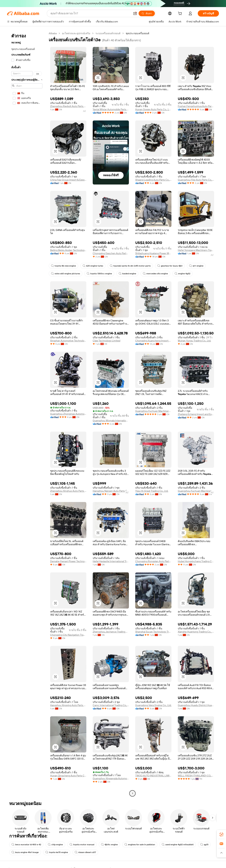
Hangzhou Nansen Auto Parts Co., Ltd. (111, 491)
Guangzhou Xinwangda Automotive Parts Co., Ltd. (111, 778)
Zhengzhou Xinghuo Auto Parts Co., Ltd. (68, 491)
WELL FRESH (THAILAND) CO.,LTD (196, 776)
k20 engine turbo (93, 266)
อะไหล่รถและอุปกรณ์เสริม (76, 33)
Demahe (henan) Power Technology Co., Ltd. (68, 561)
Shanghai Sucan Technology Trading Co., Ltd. (153, 632)
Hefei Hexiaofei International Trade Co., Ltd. (111, 561)
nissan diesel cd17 (85, 852)
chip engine (55, 845)
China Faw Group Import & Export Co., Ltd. (68, 180)
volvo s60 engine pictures (66, 274)
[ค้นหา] (147, 13)
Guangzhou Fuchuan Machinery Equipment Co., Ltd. (153, 411)
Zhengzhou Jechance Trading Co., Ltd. (111, 632)
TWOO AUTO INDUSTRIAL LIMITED (153, 776)
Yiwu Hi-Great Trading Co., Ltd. (152, 491)
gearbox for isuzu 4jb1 (170, 266)
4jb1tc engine (109, 845)
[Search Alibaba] (90, 13)
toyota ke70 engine (57, 852)
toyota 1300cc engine (99, 274)
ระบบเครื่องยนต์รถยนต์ (108, 33)
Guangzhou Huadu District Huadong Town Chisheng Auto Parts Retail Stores (196, 705)
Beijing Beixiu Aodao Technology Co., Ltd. (68, 250)
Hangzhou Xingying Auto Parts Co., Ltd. (68, 705)
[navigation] (27, 414)
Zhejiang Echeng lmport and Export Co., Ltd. (196, 414)
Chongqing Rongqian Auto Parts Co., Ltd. (153, 561)
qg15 (204, 845)
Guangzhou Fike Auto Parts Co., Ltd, (196, 180)
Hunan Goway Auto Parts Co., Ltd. (153, 109)
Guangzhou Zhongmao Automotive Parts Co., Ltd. (68, 414)
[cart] (181, 14)
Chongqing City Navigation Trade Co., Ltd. (68, 635)
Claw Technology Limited (106, 341)
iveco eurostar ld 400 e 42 (26, 845)
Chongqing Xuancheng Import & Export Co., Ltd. (153, 341)
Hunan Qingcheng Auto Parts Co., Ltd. (68, 776)
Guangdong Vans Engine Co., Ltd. (153, 705)
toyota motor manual (82, 845)
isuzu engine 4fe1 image (25, 852)
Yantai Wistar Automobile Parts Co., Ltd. (111, 109)
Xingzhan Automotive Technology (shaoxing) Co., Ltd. (68, 341)
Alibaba (53, 33)
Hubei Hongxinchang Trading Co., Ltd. (196, 561)
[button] (135, 13)
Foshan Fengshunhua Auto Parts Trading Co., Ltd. (196, 106)
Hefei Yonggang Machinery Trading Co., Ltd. (196, 250)
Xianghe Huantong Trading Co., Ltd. (196, 632)
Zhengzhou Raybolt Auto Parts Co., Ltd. (68, 106)
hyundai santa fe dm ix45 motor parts (130, 266)
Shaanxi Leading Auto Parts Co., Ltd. (153, 180)
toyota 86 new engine (63, 266)
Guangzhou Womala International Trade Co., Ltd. (111, 421)
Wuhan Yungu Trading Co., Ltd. (194, 341)
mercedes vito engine (155, 274)
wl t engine (196, 266)
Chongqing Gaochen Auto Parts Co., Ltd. (111, 253)
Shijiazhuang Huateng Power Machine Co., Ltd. (153, 253)
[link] (221, 834)
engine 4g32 (182, 274)
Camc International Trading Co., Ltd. (111, 705)
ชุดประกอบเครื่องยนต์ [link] (137, 33)
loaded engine (127, 274)
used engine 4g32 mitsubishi (178, 845)
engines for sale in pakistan (140, 845)
